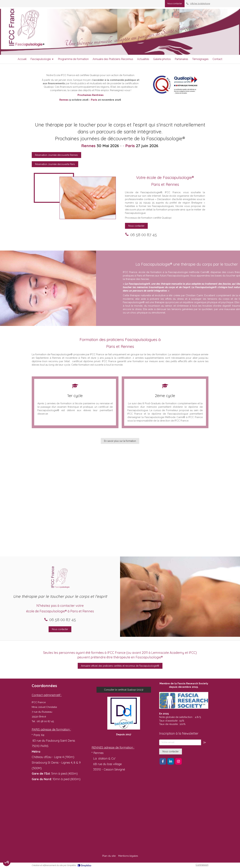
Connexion (202, 865)
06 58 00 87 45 (58, 235)
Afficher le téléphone (200, 4)
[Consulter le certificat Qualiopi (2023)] (124, 690)
